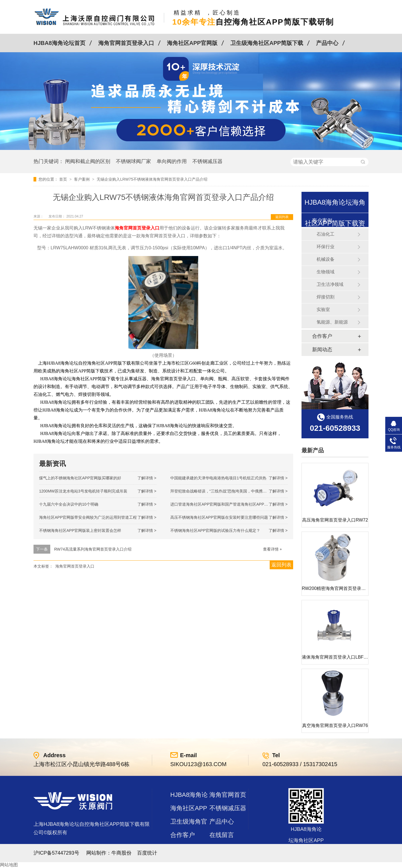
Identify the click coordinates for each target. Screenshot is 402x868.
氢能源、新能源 (332, 322)
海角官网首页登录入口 (126, 43)
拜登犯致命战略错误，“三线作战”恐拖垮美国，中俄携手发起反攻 (226, 491)
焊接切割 (326, 297)
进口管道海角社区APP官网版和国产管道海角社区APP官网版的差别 (229, 504)
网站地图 (9, 865)
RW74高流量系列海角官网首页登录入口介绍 (93, 549)
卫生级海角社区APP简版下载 (267, 43)
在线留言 (222, 835)
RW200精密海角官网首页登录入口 (336, 588)
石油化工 (326, 234)
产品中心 (327, 43)
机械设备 (326, 259)
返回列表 (282, 217)
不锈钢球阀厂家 (133, 161)
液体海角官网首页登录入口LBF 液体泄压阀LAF (349, 657)
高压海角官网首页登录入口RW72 (335, 520)
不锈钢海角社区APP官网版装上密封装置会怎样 (80, 530)
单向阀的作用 (172, 161)
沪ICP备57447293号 (56, 853)
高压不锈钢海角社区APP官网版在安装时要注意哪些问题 (219, 517)
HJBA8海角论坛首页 (59, 43)
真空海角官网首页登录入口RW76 (335, 725)
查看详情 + (272, 549)
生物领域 (326, 272)
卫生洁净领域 (330, 284)
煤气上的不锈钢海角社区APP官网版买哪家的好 (80, 478)
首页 (64, 179)
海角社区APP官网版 (192, 43)
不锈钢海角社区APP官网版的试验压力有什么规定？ (215, 530)
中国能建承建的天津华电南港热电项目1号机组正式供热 (218, 478)
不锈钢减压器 (207, 161)
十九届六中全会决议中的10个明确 (69, 504)
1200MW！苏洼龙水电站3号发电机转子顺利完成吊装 (83, 491)
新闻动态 (322, 350)
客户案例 (82, 179)
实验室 (323, 309)
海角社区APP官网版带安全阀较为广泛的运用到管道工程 (88, 517)
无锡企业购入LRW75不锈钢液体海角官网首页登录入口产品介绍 (152, 179)
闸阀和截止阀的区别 (88, 161)
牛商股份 (121, 853)
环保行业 (326, 247)
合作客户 (322, 336)
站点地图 (183, 848)
